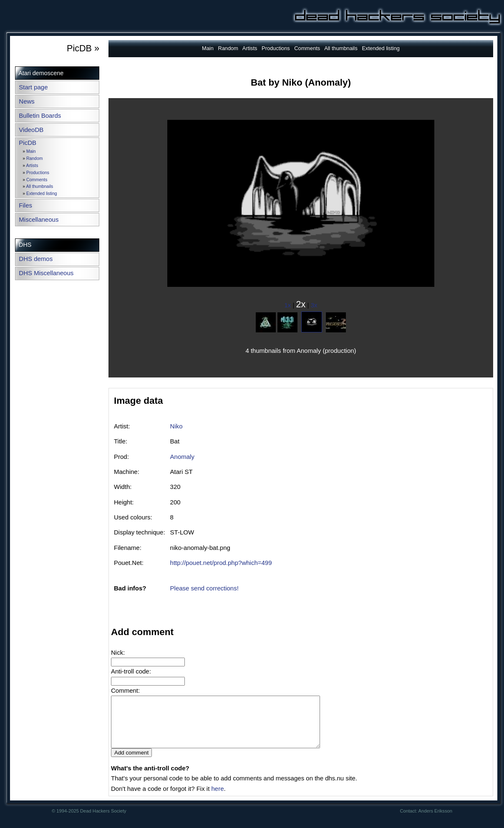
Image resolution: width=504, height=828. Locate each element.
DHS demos (36, 259)
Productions (38, 173)
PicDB (28, 143)
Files (25, 205)
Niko (176, 426)
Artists (32, 166)
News (27, 101)
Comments (37, 180)
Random (34, 158)
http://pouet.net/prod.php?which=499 (221, 563)
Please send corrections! (204, 588)
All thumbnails (39, 186)
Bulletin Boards (40, 115)
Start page (33, 87)
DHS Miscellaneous (46, 273)
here (217, 799)
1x (288, 305)
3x (314, 305)
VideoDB (31, 130)
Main (31, 151)
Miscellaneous (39, 219)
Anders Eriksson (435, 821)
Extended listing (42, 194)
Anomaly (182, 457)
